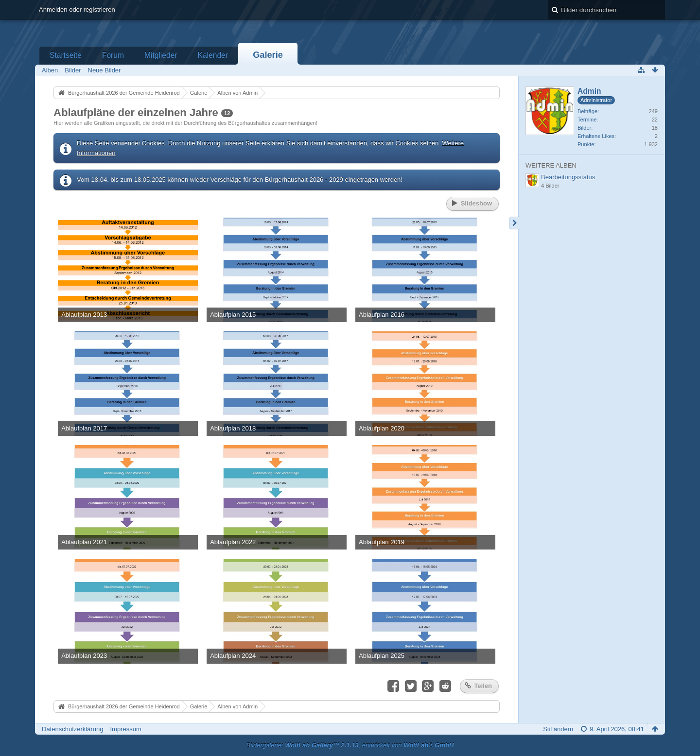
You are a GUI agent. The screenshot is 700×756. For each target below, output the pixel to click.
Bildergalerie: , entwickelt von (350, 745)
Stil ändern (558, 729)
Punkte (586, 144)
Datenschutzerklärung (72, 729)
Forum (113, 55)
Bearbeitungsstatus (568, 177)
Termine (587, 120)
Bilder (584, 128)
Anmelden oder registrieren (77, 9)
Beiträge (587, 111)
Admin (589, 91)
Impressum (125, 729)
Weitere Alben (551, 165)
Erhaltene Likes (596, 136)
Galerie (268, 55)
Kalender (213, 55)
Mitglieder (161, 55)
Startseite (66, 55)
